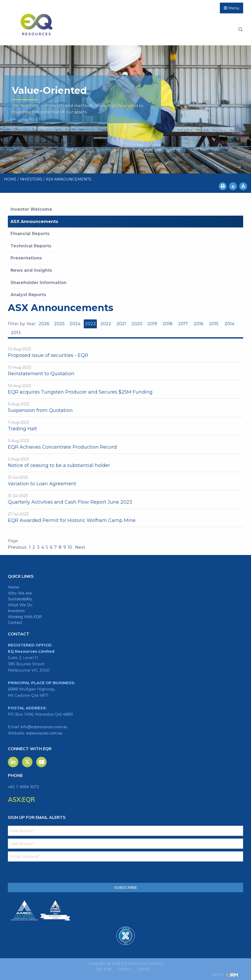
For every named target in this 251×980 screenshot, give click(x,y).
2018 (168, 324)
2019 (152, 324)
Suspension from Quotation (40, 410)
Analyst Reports (28, 295)
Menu (232, 8)
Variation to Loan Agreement (42, 484)
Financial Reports (30, 234)
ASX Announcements (34, 222)
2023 (90, 324)
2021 (121, 324)
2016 (198, 324)
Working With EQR (25, 617)
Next (80, 547)
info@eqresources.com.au (44, 727)
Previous (18, 547)
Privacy (125, 969)
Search (144, 969)
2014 (229, 324)
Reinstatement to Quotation (41, 374)
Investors (16, 611)
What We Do (20, 605)
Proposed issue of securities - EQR (48, 355)
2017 (183, 324)
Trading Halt (23, 429)
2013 (16, 333)
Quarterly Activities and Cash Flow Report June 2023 (70, 502)
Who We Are (20, 593)
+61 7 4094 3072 (24, 787)
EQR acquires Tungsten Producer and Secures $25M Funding (80, 392)
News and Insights (31, 270)
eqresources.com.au (44, 733)
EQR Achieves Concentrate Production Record (62, 447)
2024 (75, 324)
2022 (106, 324)
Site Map (104, 969)
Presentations (26, 258)
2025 (59, 324)
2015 (214, 324)
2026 (44, 324)
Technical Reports (31, 246)
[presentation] (40, 872)
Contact (15, 622)
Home (13, 587)
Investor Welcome (31, 209)
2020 (137, 324)
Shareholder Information (38, 283)
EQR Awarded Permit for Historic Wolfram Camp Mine (72, 520)
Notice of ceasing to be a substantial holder (59, 465)
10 (70, 547)
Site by (225, 974)
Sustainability (20, 599)
